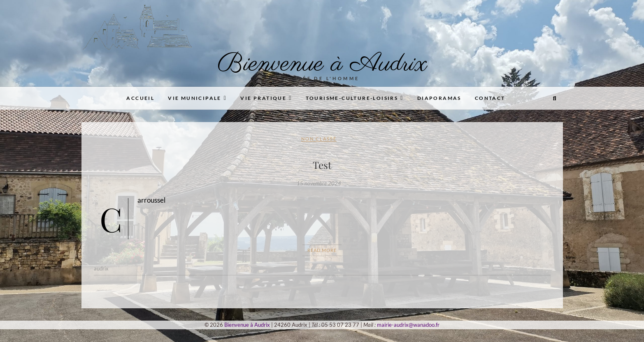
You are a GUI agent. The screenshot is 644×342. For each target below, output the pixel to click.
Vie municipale (195, 98)
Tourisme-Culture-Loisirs (352, 98)
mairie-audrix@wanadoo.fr (408, 325)
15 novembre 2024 (319, 183)
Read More (322, 250)
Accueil (140, 98)
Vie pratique (263, 98)
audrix (101, 268)
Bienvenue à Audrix (322, 64)
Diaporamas (439, 98)
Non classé (319, 139)
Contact (490, 98)
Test (322, 165)
